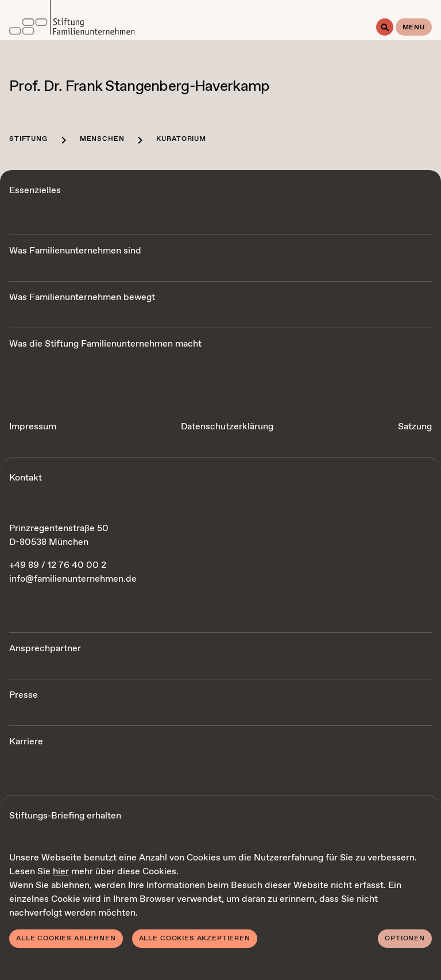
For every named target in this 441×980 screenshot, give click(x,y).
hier (61, 872)
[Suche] (385, 27)
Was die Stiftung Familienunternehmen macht (105, 344)
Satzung (415, 427)
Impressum (33, 427)
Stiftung (28, 139)
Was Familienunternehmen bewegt (82, 297)
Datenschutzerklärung (227, 427)
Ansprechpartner (45, 649)
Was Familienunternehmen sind (75, 251)
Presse (24, 695)
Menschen (102, 139)
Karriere (26, 742)
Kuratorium (181, 139)
